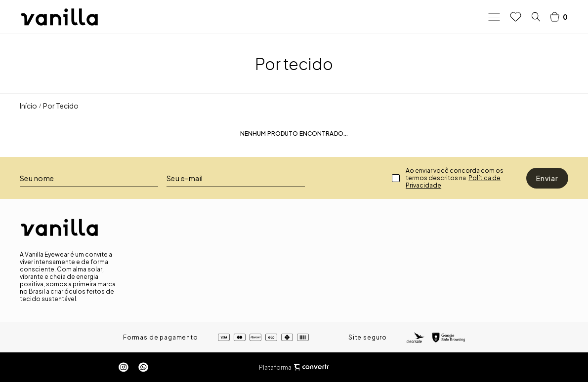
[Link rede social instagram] (124, 367)
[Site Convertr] (311, 367)
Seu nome (37, 178)
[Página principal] (59, 17)
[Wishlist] (516, 17)
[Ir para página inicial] (28, 106)
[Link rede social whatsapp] (143, 367)
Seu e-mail (185, 178)
